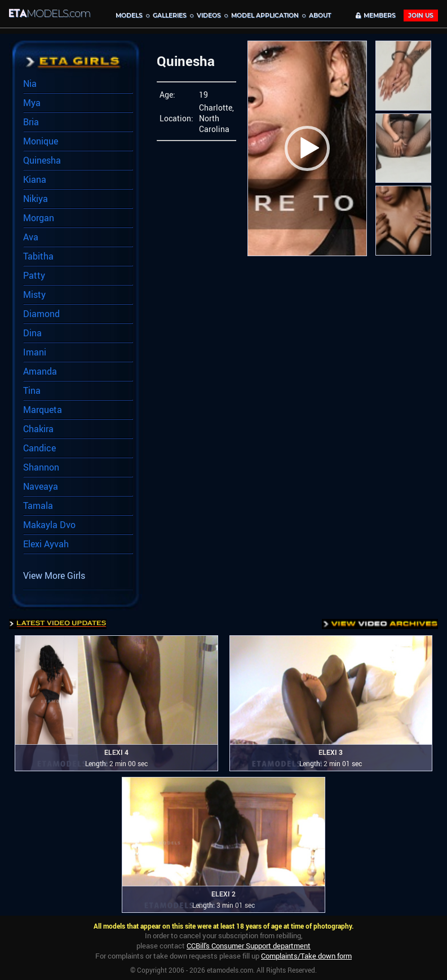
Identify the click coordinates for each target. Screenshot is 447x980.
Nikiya (36, 199)
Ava (31, 237)
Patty (34, 275)
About (320, 16)
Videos (209, 16)
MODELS (129, 16)
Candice (39, 448)
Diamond (41, 314)
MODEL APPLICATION (265, 16)
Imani (35, 352)
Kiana (35, 179)
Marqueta (43, 410)
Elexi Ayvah (46, 544)
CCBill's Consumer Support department (249, 946)
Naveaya (41, 486)
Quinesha (42, 160)
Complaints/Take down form (306, 956)
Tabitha (38, 256)
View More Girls (54, 575)
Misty (34, 295)
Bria (31, 122)
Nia (30, 84)
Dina (32, 333)
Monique (41, 141)
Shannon (41, 467)
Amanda (40, 371)
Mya (32, 103)
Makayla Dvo (49, 525)
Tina (32, 390)
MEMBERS (376, 16)
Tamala (38, 506)
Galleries (170, 16)
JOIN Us (421, 16)
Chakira (38, 429)
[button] (307, 148)
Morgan (39, 218)
